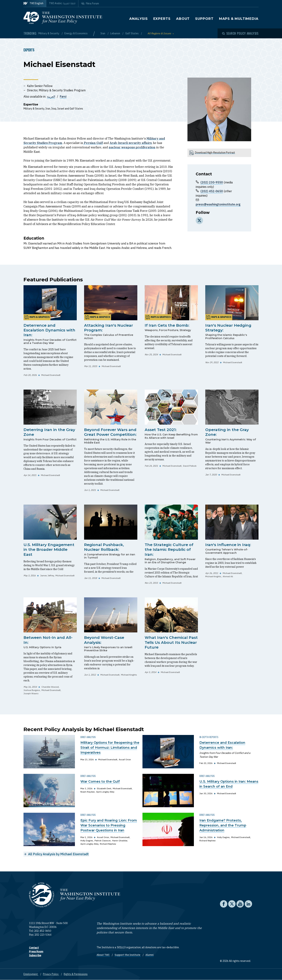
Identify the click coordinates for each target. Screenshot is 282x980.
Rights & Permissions (76, 974)
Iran (103, 33)
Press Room (36, 952)
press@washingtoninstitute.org (218, 204)
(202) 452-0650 (212, 191)
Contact (34, 948)
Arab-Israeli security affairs (131, 143)
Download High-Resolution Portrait (215, 153)
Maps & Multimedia (239, 19)
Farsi (63, 96)
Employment (31, 974)
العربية (51, 96)
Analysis (138, 19)
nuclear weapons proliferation (132, 147)
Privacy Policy (51, 974)
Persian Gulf (93, 143)
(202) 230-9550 (212, 182)
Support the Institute (128, 955)
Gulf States (132, 33)
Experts (162, 19)
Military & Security (49, 33)
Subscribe (35, 955)
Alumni (150, 955)
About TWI (103, 955)
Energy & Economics (76, 33)
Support (204, 19)
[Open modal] (240, 33)
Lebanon (115, 33)
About (183, 19)
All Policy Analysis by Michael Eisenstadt (58, 854)
